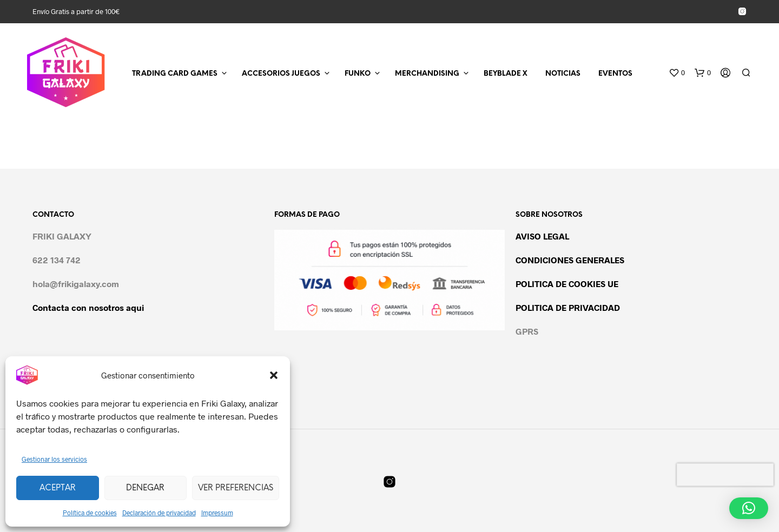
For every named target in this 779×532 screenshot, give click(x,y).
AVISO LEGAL (542, 236)
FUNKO (358, 74)
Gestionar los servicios (54, 459)
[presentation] (725, 475)
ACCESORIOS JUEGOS (281, 74)
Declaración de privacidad (159, 513)
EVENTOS (615, 74)
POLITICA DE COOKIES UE (567, 284)
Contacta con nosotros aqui (88, 307)
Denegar (145, 488)
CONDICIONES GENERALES (570, 260)
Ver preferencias (236, 488)
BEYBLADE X (506, 74)
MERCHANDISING (427, 74)
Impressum (217, 513)
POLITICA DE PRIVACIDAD (568, 307)
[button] (274, 375)
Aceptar (58, 488)
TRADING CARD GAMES (175, 74)
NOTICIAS (563, 74)
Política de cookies (90, 513)
